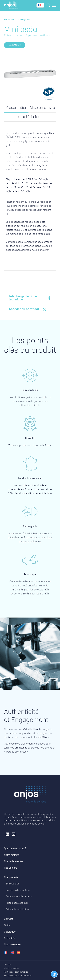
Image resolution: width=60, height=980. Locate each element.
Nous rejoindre (12, 945)
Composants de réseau (19, 897)
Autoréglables (24, 20)
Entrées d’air (13, 884)
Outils (7, 925)
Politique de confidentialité (16, 972)
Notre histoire (12, 855)
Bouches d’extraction (18, 890)
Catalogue (10, 932)
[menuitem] (6, 952)
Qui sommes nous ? (15, 849)
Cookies (8, 965)
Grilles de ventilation (17, 909)
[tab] (16, 108)
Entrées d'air (9, 20)
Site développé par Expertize (17, 976)
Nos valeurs (11, 868)
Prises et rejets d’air (17, 903)
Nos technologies (14, 862)
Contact (8, 919)
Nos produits (11, 878)
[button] (15, 45)
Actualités (10, 938)
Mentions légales (12, 968)
